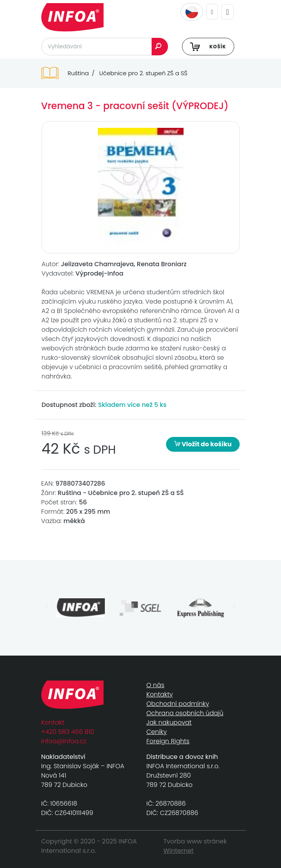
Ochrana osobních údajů (185, 713)
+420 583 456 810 (68, 732)
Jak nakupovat (169, 722)
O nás (156, 685)
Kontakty (160, 694)
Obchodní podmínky (178, 704)
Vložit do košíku (203, 444)
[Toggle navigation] (227, 12)
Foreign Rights (168, 741)
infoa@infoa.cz (64, 741)
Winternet (178, 851)
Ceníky (157, 732)
